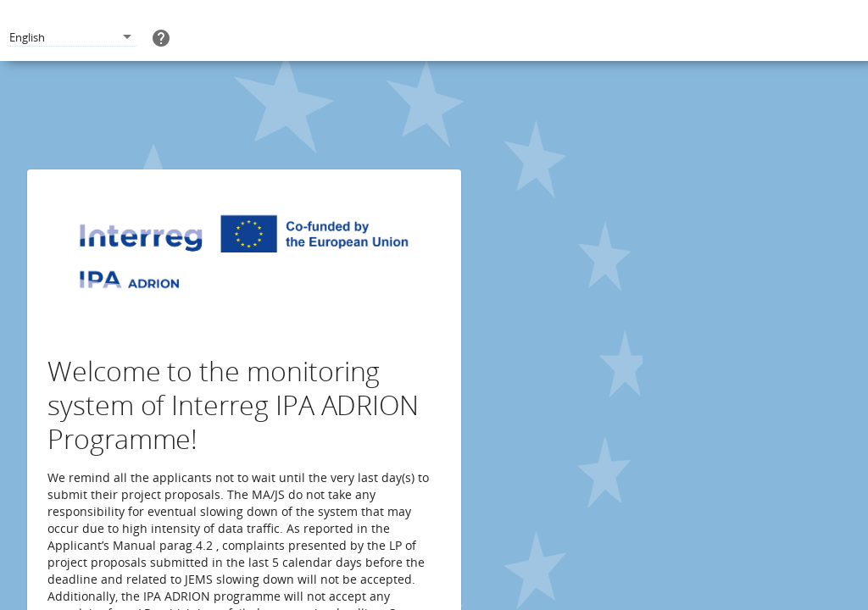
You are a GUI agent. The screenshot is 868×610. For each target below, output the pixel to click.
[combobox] (72, 38)
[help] (161, 37)
